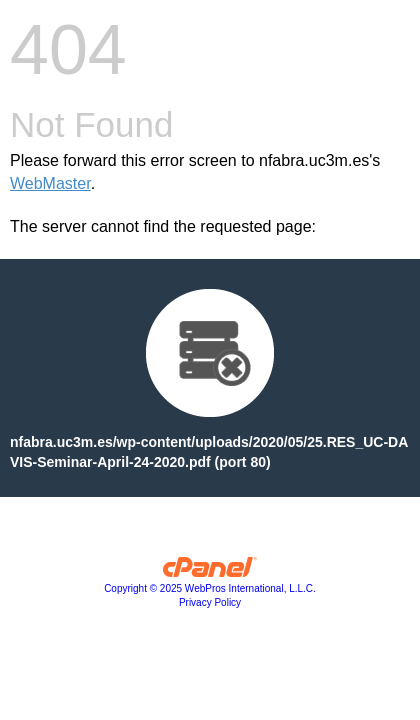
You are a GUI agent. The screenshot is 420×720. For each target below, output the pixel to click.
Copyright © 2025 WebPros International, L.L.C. (210, 588)
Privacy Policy (210, 602)
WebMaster (50, 183)
